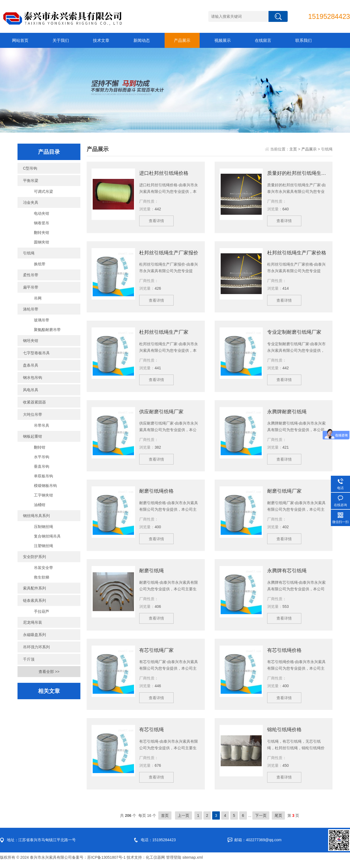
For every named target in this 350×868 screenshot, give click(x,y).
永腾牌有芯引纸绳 (287, 574)
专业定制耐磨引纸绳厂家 (294, 333)
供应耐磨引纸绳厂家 (161, 414)
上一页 (183, 821)
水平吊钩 (42, 457)
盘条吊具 (31, 365)
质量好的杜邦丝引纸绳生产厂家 (297, 173)
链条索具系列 (34, 600)
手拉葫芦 (42, 611)
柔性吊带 (31, 275)
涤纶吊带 (31, 309)
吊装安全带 (43, 568)
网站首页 (20, 40)
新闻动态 (142, 40)
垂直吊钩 (42, 466)
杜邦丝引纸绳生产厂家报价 (169, 253)
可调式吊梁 (43, 191)
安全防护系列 (34, 557)
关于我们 (61, 40)
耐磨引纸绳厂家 (284, 494)
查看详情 (157, 221)
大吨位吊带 (33, 414)
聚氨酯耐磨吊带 (47, 330)
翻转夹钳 (42, 233)
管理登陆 (174, 863)
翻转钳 (40, 447)
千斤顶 (29, 659)
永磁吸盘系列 (34, 635)
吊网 (38, 298)
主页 (293, 149)
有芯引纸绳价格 (284, 654)
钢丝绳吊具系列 (36, 516)
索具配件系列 (34, 588)
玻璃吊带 (42, 320)
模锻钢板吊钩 (45, 486)
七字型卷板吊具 (36, 353)
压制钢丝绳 (43, 527)
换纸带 (40, 264)
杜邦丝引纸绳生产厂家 (164, 333)
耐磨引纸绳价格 (156, 494)
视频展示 (223, 40)
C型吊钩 (30, 168)
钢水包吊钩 (33, 378)
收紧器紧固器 (34, 402)
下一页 (261, 821)
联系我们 (304, 40)
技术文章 (101, 40)
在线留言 (263, 40)
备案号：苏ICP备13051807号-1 (99, 863)
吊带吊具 (42, 425)
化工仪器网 (155, 863)
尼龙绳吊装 (33, 622)
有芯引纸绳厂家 (156, 654)
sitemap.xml (193, 863)
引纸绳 (29, 253)
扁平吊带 (31, 287)
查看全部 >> (49, 672)
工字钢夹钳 (43, 495)
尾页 (278, 821)
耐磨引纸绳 (151, 574)
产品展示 (182, 40)
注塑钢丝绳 (43, 546)
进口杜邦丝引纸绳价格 (164, 173)
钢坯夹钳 (31, 341)
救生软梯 (42, 577)
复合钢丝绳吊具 (47, 536)
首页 (165, 821)
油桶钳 (40, 505)
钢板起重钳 (33, 436)
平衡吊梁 (31, 181)
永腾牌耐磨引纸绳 (287, 414)
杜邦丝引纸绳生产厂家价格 (297, 253)
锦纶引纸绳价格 (284, 734)
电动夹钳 (42, 213)
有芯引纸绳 (151, 734)
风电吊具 (31, 390)
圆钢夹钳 (42, 242)
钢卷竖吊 (42, 223)
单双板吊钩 (43, 476)
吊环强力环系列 (36, 647)
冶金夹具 (31, 202)
